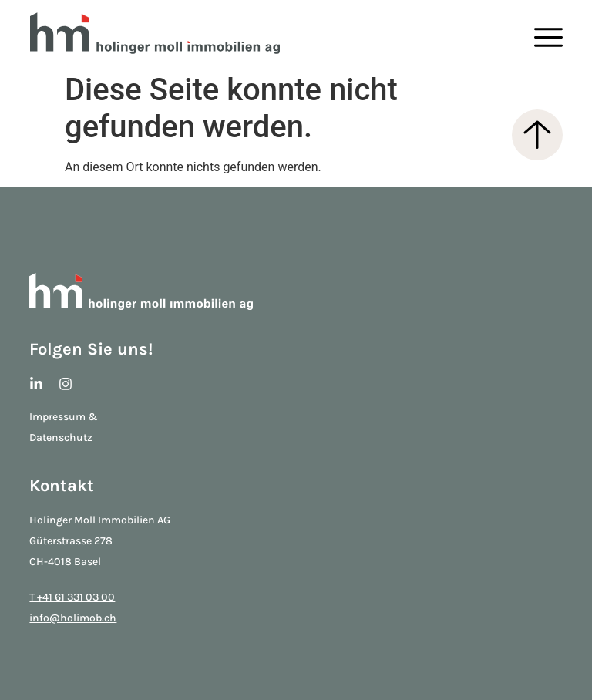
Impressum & (64, 417)
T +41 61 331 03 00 (72, 597)
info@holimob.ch (73, 618)
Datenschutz (61, 437)
